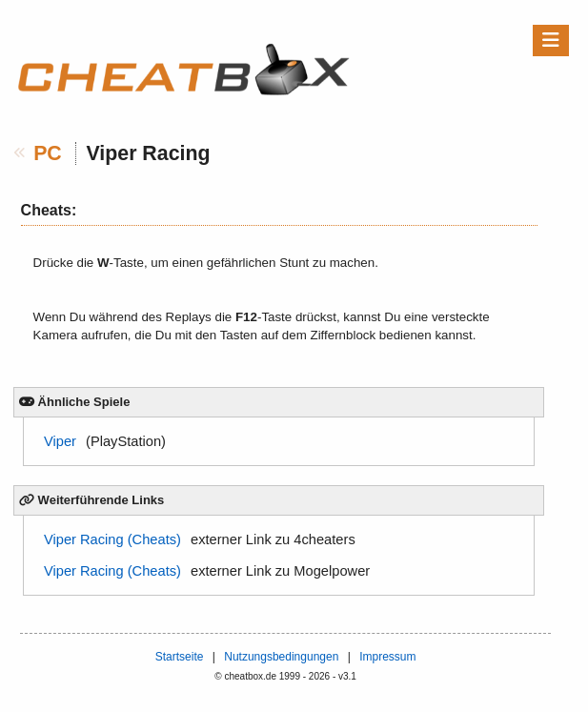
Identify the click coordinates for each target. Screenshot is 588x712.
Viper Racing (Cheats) (112, 539)
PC (48, 153)
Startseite (180, 657)
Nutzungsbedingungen (281, 657)
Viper (60, 441)
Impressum (387, 657)
